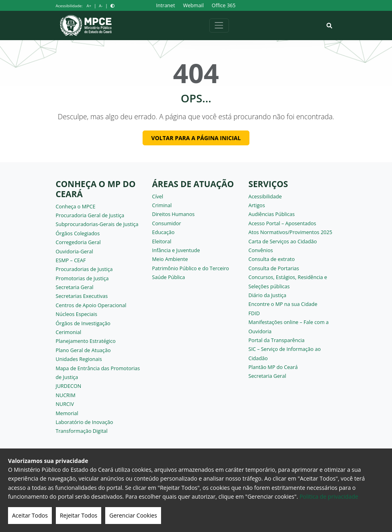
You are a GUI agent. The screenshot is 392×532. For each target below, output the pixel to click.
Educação (163, 232)
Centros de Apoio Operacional (91, 305)
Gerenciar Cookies (133, 515)
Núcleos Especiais (77, 314)
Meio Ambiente (170, 259)
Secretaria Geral (75, 287)
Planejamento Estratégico (86, 341)
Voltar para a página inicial (196, 138)
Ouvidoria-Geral (75, 252)
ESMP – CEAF (71, 260)
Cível (158, 197)
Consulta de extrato (272, 259)
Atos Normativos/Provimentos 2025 (291, 232)
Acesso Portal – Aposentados (283, 223)
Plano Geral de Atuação (83, 350)
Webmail (193, 5)
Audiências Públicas (272, 214)
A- (101, 6)
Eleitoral (162, 242)
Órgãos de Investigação (83, 323)
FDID (254, 313)
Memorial (67, 413)
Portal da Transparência (277, 340)
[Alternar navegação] (219, 25)
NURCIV (65, 404)
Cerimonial (69, 332)
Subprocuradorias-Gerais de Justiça (97, 224)
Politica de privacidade (329, 496)
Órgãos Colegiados (78, 233)
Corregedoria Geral (78, 242)
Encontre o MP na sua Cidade (283, 304)
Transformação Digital (82, 431)
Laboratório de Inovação (85, 422)
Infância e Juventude (176, 250)
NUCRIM (66, 395)
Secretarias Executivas (82, 296)
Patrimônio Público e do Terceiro (191, 268)
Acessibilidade (265, 197)
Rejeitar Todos (79, 515)
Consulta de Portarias (274, 268)
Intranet (166, 5)
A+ (89, 6)
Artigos (257, 205)
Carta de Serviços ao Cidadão (283, 242)
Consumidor (167, 223)
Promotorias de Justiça (82, 278)
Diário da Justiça (267, 295)
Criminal (162, 205)
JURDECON (69, 386)
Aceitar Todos (30, 515)
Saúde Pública (169, 277)
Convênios (261, 250)
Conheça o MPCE (76, 207)
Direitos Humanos (174, 214)
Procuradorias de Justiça (84, 269)
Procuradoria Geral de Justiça (90, 215)
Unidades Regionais (79, 359)
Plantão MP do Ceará (273, 367)
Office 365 (224, 5)
